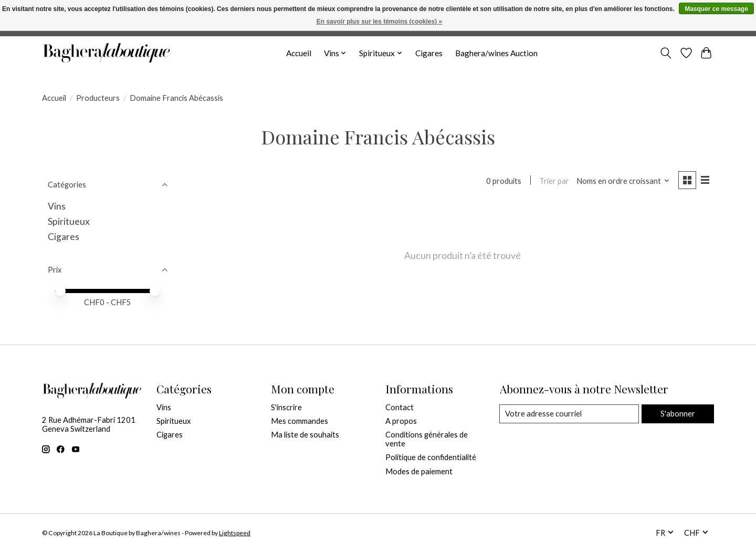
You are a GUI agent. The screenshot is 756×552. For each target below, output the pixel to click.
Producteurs (98, 98)
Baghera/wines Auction (496, 53)
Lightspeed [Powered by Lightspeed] (235, 533)
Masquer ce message (716, 9)
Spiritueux (69, 221)
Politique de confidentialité (431, 457)
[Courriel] (569, 414)
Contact (400, 407)
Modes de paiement (419, 471)
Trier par (554, 181)
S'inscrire (286, 407)
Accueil (299, 53)
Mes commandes (300, 421)
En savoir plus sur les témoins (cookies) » (379, 22)
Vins (57, 206)
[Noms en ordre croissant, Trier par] (623, 181)
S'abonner (677, 414)
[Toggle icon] (666, 53)
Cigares (429, 53)
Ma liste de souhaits (305, 435)
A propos (401, 421)
